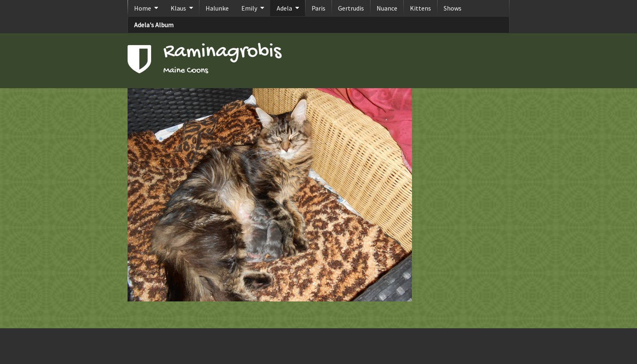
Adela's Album (154, 25)
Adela (284, 8)
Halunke (217, 8)
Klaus (178, 8)
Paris (318, 8)
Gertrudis (351, 8)
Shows (453, 8)
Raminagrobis (222, 52)
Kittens (420, 8)
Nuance (387, 8)
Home (143, 8)
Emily (249, 8)
